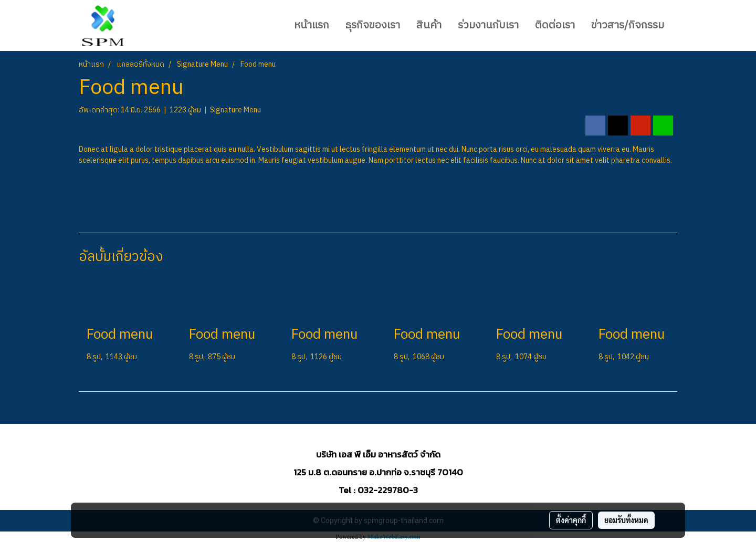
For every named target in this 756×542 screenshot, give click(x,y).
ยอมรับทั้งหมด (626, 520)
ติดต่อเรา (555, 25)
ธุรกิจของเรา (373, 25)
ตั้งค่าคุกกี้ (571, 520)
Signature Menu (235, 110)
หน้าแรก (312, 25)
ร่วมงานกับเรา (488, 25)
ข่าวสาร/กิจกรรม (628, 25)
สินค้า (429, 25)
